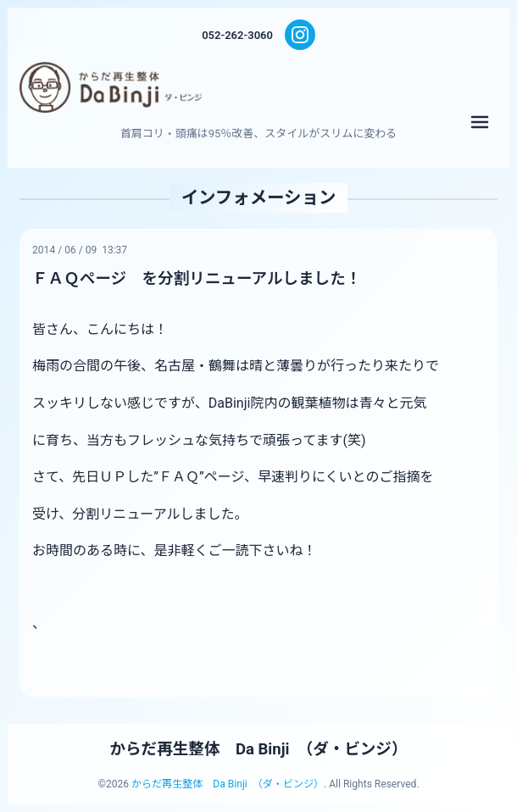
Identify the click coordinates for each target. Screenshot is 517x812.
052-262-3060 (237, 35)
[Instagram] (300, 35)
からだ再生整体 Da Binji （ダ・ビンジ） (259, 749)
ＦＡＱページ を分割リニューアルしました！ (197, 279)
